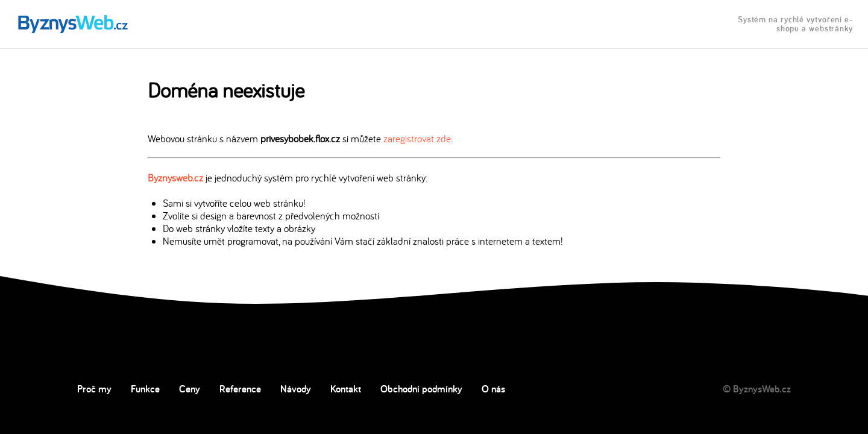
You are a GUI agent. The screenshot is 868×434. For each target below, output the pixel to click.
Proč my (94, 389)
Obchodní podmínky (421, 389)
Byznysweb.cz (175, 178)
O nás (493, 389)
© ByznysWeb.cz (757, 389)
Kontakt (346, 389)
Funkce (145, 389)
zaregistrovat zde (417, 138)
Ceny (190, 389)
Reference (240, 389)
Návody (296, 389)
